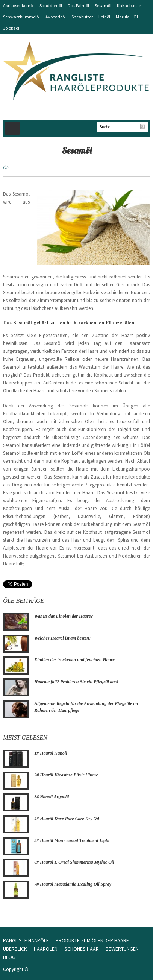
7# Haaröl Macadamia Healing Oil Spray (73, 884)
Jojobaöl (11, 28)
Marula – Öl (127, 17)
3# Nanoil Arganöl (52, 797)
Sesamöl (103, 5)
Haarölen (46, 949)
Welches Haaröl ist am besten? (63, 638)
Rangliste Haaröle (26, 940)
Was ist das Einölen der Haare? (64, 616)
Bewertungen (122, 949)
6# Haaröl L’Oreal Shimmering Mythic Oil (74, 862)
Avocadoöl (56, 17)
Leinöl (104, 17)
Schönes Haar (82, 949)
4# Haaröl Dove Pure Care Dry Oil (67, 819)
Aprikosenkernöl (18, 5)
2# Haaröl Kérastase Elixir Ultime (66, 775)
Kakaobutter (129, 5)
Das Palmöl (78, 5)
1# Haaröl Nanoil (51, 753)
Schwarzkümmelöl (21, 17)
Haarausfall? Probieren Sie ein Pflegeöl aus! (76, 682)
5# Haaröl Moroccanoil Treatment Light (72, 840)
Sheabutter (82, 17)
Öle (6, 167)
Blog (9, 957)
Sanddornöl (51, 5)
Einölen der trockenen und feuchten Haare (74, 660)
